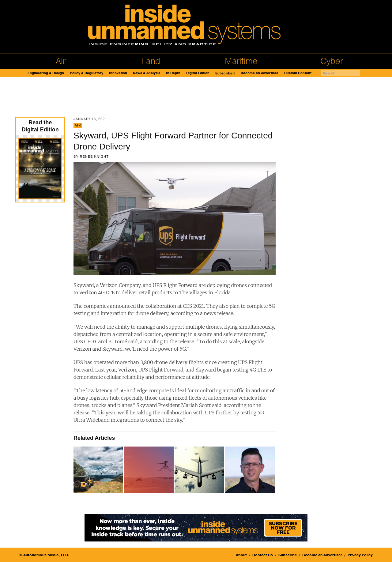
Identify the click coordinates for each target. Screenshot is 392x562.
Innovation (118, 73)
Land (151, 61)
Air (61, 61)
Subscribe (224, 73)
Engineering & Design (46, 73)
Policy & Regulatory (87, 73)
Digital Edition (198, 73)
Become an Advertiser (260, 73)
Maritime (241, 61)
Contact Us (263, 555)
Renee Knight (94, 157)
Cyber (332, 61)
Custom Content (298, 73)
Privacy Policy (360, 555)
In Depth (173, 73)
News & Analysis (147, 73)
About (241, 555)
